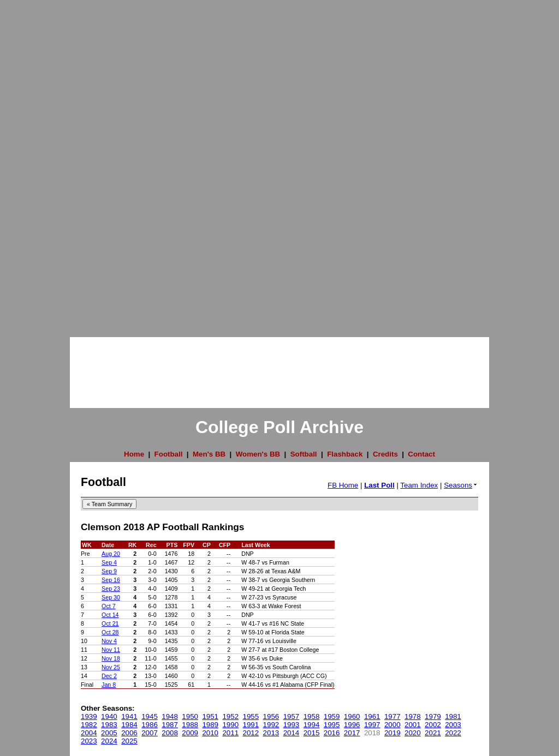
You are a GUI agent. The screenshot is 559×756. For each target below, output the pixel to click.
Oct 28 (110, 632)
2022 (453, 733)
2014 (292, 733)
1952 (230, 716)
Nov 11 (111, 650)
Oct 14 (110, 615)
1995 (332, 725)
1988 (190, 725)
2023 (89, 741)
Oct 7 (108, 606)
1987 (170, 725)
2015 (312, 733)
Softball (304, 454)
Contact (421, 454)
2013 (271, 733)
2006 (129, 733)
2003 (453, 725)
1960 (352, 716)
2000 (393, 725)
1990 (230, 725)
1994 (312, 725)
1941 (129, 716)
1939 (89, 716)
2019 (393, 733)
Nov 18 (111, 658)
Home (134, 454)
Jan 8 (109, 685)
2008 (170, 733)
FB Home (343, 485)
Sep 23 (111, 589)
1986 (150, 725)
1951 (210, 716)
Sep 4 (109, 562)
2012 (251, 733)
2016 (332, 733)
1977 (393, 716)
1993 (292, 725)
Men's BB (209, 454)
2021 (433, 733)
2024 (109, 741)
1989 (210, 725)
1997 (372, 725)
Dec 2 (109, 676)
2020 (413, 733)
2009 (190, 733)
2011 (230, 733)
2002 (433, 725)
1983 (109, 725)
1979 (433, 716)
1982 (89, 725)
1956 (271, 716)
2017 (352, 733)
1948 (170, 716)
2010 (210, 733)
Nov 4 (109, 641)
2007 (150, 733)
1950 (190, 716)
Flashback (345, 454)
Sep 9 (109, 571)
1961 (372, 716)
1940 (109, 716)
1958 (312, 716)
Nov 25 (111, 667)
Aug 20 (111, 554)
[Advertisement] (44, 164)
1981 (453, 716)
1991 (251, 725)
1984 (129, 725)
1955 (251, 716)
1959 (332, 716)
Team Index (419, 485)
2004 (89, 733)
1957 (292, 716)
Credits (385, 454)
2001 (413, 725)
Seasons (461, 485)
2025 (129, 741)
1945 (150, 716)
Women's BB (258, 454)
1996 (352, 725)
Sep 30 (111, 597)
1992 (271, 725)
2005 (109, 733)
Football (169, 454)
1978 (413, 716)
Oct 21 (110, 623)
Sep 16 (111, 580)
